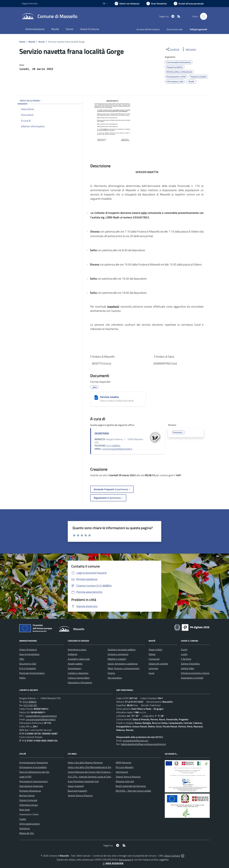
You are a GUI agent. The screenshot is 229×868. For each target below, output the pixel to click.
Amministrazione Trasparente (34, 762)
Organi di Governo (28, 649)
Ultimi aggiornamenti (29, 824)
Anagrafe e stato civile (79, 659)
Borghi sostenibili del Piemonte (131, 786)
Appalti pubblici (75, 664)
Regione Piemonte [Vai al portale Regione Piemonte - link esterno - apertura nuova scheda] (30, 3)
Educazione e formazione (80, 682)
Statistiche (25, 828)
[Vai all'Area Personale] (189, 4)
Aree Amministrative (29, 654)
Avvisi (42, 42)
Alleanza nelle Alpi (125, 781)
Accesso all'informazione (148, 29)
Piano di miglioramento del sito (34, 772)
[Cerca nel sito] (204, 16)
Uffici (22, 659)
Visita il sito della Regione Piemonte (85, 762)
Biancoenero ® (126, 860)
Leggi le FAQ (25, 777)
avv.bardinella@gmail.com (136, 741)
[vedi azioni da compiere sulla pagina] (189, 49)
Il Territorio (186, 659)
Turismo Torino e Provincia (80, 795)
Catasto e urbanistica (78, 673)
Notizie (152, 654)
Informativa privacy (29, 805)
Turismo (111, 673)
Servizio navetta (109, 397)
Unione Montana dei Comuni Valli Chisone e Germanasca (95, 772)
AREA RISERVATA (113, 863)
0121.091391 (30, 705)
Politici (22, 678)
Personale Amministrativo (32, 673)
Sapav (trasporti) (76, 786)
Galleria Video (188, 668)
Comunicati (154, 659)
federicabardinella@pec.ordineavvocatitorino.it (143, 744)
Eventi (184, 649)
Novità (32, 42)
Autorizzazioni (75, 668)
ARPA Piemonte (123, 762)
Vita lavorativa (115, 678)
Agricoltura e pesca (77, 649)
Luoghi (184, 654)
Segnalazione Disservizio (31, 786)
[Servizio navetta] (96, 397)
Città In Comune (172, 856)
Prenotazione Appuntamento (33, 781)
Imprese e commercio (118, 654)
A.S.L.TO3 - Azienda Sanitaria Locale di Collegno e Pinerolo (96, 777)
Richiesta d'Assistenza (30, 791)
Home (22, 42)
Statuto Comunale (28, 800)
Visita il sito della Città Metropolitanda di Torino (91, 767)
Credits (23, 819)
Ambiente (73, 654)
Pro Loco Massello (124, 767)
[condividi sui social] (172, 49)
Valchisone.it (122, 772)
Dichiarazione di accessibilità (33, 767)
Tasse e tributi (155, 649)
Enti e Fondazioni (28, 668)
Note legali (25, 810)
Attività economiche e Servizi (195, 673)
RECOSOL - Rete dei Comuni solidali (133, 791)
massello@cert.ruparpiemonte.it (41, 716)
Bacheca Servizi (27, 795)
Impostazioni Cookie (29, 814)
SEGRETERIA (102, 433)
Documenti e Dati (28, 664)
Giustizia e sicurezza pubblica (121, 649)
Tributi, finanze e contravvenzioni (124, 668)
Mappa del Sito (27, 833)
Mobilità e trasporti (117, 659)
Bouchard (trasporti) (77, 791)
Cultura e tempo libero (79, 678)
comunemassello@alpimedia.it (117, 449)
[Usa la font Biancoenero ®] (127, 4)
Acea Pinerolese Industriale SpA (83, 781)
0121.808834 (114, 446)
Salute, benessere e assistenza (123, 664)
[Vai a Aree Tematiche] (157, 4)
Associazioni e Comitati (192, 678)
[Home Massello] (50, 16)
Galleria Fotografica (190, 664)
